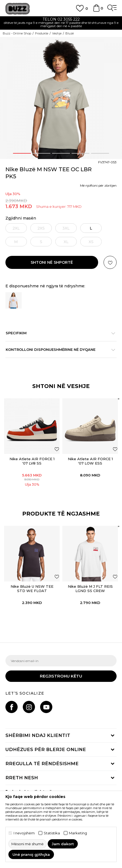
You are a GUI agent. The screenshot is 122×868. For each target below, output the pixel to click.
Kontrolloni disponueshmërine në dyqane (58, 349)
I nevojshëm (24, 833)
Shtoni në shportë (52, 262)
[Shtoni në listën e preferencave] (57, 449)
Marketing (78, 833)
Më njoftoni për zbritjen (98, 185)
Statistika (52, 833)
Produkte (42, 33)
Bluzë (70, 33)
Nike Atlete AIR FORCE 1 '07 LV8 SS (32, 461)
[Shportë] (96, 11)
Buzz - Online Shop (17, 33)
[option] (61, 23)
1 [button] (22, 153)
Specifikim (58, 333)
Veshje (57, 33)
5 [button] (100, 153)
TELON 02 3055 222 (61, 19)
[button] (110, 262)
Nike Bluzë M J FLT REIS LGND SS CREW (90, 589)
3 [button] (61, 153)
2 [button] (41, 153)
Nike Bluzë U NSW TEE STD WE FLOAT (32, 589)
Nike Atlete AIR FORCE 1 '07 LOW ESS (90, 461)
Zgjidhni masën (21, 218)
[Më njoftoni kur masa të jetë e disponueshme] (16, 228)
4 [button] (81, 153)
